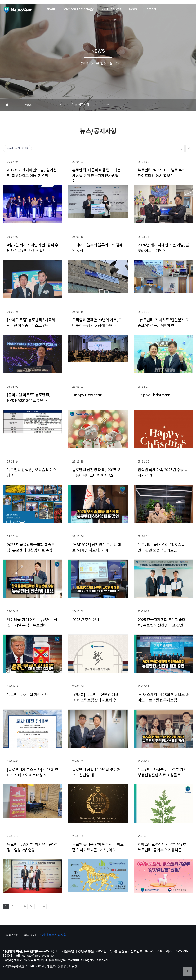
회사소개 (30, 935)
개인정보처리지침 (54, 935)
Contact (150, 9)
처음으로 (12, 935)
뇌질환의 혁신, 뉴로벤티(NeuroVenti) (18, 10)
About (51, 9)
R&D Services (111, 9)
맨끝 (44, 906)
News (133, 9)
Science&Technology (78, 9)
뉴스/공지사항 (81, 105)
